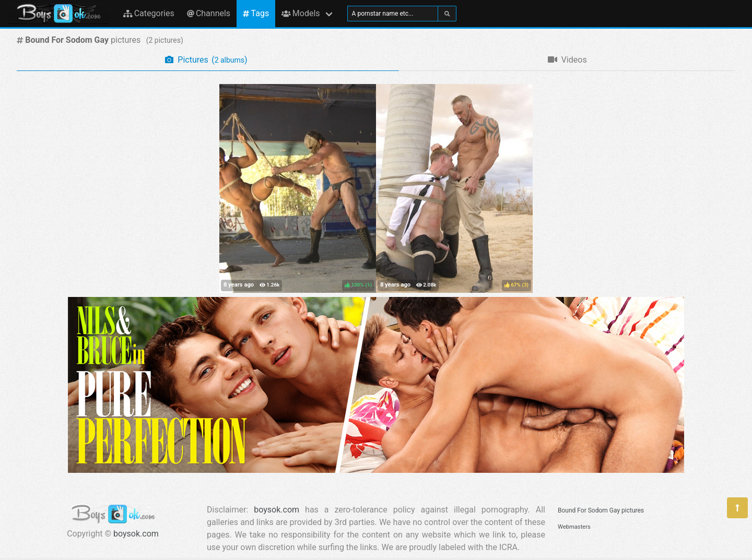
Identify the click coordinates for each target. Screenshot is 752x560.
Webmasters (574, 527)
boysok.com (136, 534)
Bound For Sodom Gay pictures (601, 510)
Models (301, 13)
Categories (149, 13)
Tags (256, 13)
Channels (209, 13)
